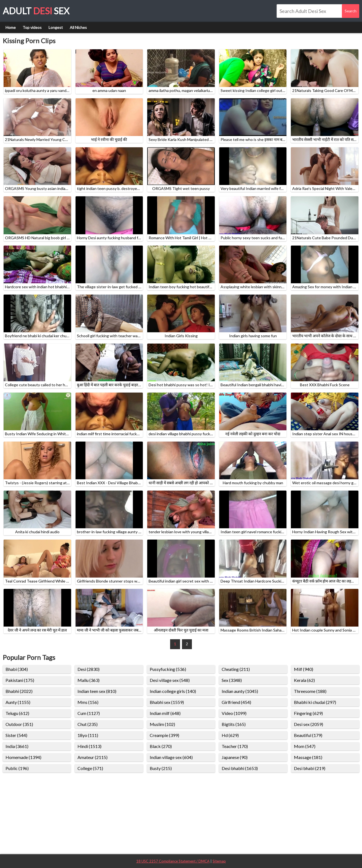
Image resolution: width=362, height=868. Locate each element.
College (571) (90, 768)
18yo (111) (88, 735)
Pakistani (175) (20, 680)
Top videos (32, 27)
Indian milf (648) (165, 713)
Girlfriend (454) (236, 702)
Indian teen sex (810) (97, 691)
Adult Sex (36, 11)
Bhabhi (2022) (19, 691)
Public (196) (17, 768)
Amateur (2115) (92, 757)
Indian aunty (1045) (240, 691)
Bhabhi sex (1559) (167, 702)
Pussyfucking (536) (168, 669)
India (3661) (17, 746)
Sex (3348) (232, 680)
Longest (56, 27)
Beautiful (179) (308, 735)
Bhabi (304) (17, 669)
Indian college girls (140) (173, 691)
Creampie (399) (164, 735)
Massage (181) (308, 757)
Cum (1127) (89, 713)
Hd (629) (230, 735)
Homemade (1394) (23, 757)
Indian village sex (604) (171, 757)
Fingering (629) (308, 713)
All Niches (78, 27)
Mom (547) (305, 746)
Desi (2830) (89, 669)
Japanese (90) (235, 757)
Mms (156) (88, 702)
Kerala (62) (304, 680)
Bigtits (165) (234, 724)
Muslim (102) (162, 724)
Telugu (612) (17, 713)
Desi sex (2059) (309, 724)
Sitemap (219, 861)
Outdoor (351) (19, 724)
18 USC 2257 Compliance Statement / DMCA (173, 861)
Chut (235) (88, 724)
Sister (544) (16, 735)
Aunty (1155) (18, 702)
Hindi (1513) (89, 746)
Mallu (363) (89, 680)
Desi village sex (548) (170, 680)
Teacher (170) (235, 746)
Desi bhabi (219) (310, 768)
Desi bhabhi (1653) (240, 768)
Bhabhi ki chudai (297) (315, 702)
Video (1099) (234, 713)
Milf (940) (304, 669)
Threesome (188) (310, 691)
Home (11, 27)
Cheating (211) (236, 669)
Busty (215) (161, 768)
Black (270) (161, 746)
